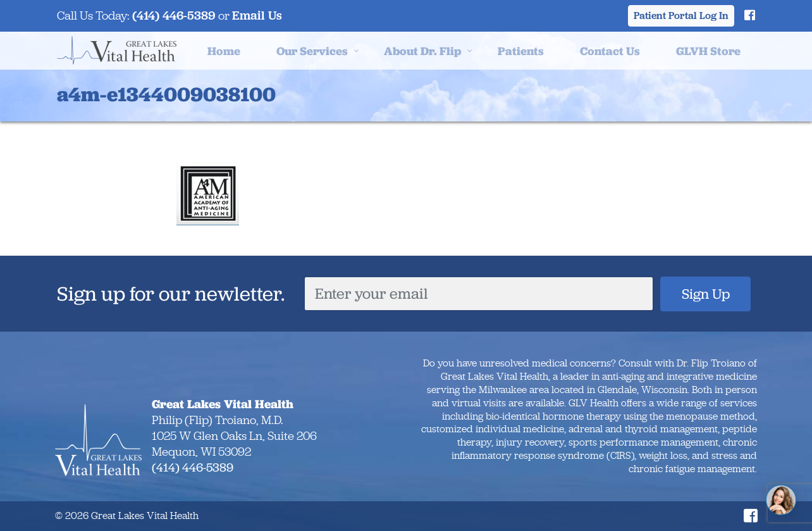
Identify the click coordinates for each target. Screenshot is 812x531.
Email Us (257, 16)
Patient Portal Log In (681, 16)
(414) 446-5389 (174, 16)
